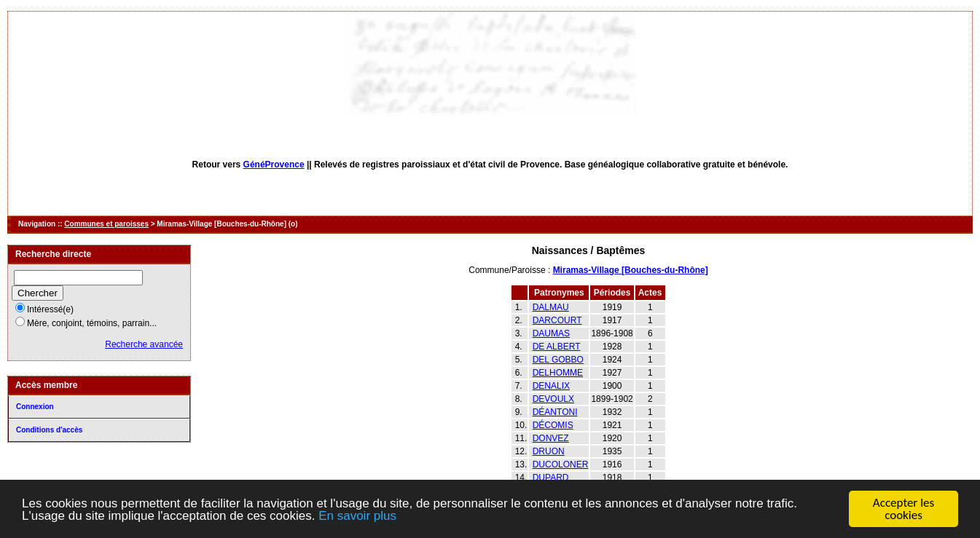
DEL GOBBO (558, 360)
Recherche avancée (144, 344)
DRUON (549, 451)
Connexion (35, 407)
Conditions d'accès (49, 430)
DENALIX (551, 386)
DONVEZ (551, 438)
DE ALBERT (557, 347)
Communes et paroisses (106, 224)
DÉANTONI (555, 412)
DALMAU (551, 307)
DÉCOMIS (553, 425)
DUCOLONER (561, 464)
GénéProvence (274, 165)
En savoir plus (357, 516)
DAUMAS (551, 333)
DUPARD (551, 478)
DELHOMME (558, 373)
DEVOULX (553, 399)
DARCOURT (557, 320)
